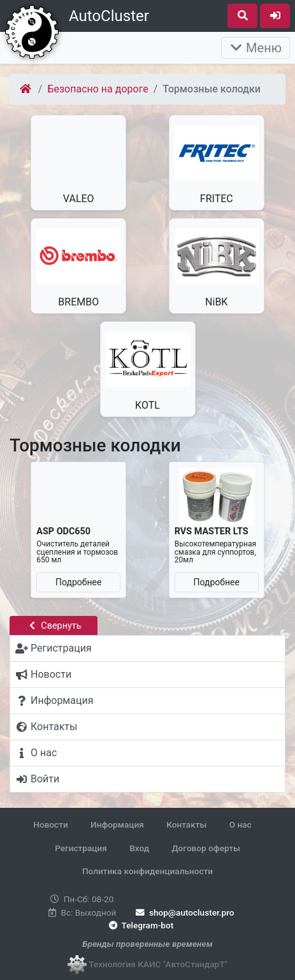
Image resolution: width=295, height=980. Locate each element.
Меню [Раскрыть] (255, 48)
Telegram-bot (140, 925)
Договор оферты (205, 848)
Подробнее (78, 582)
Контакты (186, 824)
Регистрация (81, 848)
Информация (117, 824)
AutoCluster (109, 16)
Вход (139, 848)
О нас (241, 824)
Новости (50, 824)
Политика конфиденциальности (147, 871)
